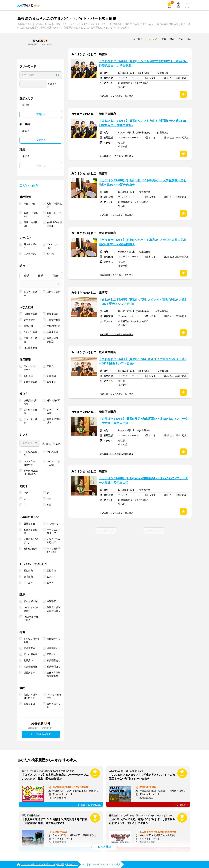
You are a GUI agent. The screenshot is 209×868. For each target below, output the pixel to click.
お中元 (50, 254)
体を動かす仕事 (30, 412)
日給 (41, 276)
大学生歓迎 (29, 320)
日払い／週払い (54, 294)
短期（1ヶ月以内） (31, 215)
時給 (27, 276)
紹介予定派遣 (30, 382)
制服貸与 (28, 660)
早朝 (26, 493)
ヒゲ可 (50, 583)
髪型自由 (51, 571)
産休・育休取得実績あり (54, 674)
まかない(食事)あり (31, 640)
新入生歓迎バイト (30, 246)
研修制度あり (54, 639)
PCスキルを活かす (54, 696)
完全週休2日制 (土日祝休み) (31, 473)
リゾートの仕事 (30, 421)
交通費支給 (29, 648)
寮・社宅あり (30, 654)
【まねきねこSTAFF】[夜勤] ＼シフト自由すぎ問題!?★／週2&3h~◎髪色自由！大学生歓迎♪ (143, 63)
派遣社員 (51, 376)
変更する (41, 114)
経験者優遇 (29, 704)
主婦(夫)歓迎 (53, 326)
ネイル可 (28, 583)
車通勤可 (51, 601)
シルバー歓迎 (30, 332)
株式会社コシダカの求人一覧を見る (117, 96)
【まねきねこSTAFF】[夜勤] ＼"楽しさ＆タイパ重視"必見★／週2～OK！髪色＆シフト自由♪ (143, 302)
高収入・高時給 (30, 294)
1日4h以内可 (53, 400)
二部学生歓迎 (54, 320)
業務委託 (51, 382)
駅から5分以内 (31, 601)
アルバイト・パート (30, 368)
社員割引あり (54, 660)
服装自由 (28, 577)
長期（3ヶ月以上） (31, 224)
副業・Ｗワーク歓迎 (54, 340)
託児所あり (29, 673)
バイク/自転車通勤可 (31, 609)
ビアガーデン (30, 254)
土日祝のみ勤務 (30, 454)
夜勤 (49, 505)
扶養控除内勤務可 (30, 402)
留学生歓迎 (53, 332)
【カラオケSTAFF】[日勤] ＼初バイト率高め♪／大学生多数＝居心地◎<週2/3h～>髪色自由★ (143, 183)
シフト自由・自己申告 (30, 463)
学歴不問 (28, 326)
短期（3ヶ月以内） (54, 215)
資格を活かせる (54, 706)
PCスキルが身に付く (31, 619)
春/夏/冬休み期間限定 (54, 224)
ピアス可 (51, 577)
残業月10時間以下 (54, 421)
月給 (55, 276)
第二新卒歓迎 (30, 348)
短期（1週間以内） (54, 205)
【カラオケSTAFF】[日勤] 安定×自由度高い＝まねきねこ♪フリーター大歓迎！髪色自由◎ (143, 421)
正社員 (50, 366)
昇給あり (51, 654)
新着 (164, 39)
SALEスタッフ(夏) (54, 246)
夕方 (49, 499)
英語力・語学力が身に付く (54, 609)
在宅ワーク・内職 (54, 412)
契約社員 (28, 376)
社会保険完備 (30, 667)
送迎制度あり (54, 648)
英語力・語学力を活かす (30, 696)
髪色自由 (28, 571)
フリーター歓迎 (30, 340)
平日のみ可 (53, 452)
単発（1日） (30, 204)
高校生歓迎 (53, 314)
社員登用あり (54, 667)
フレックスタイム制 (54, 463)
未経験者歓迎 (30, 314)
